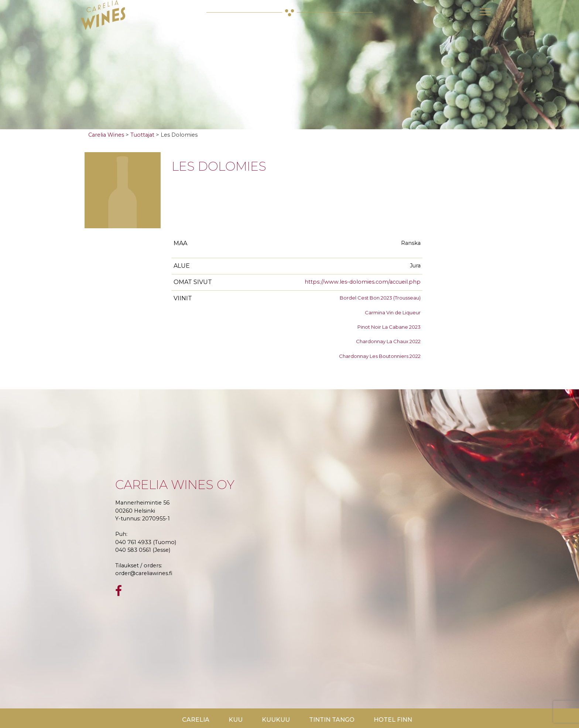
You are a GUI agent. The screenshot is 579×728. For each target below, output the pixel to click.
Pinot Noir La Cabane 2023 (389, 327)
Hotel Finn (393, 720)
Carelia (196, 720)
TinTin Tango (332, 720)
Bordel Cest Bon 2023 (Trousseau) (380, 298)
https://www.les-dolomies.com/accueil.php (363, 282)
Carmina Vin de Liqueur (393, 312)
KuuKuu (276, 720)
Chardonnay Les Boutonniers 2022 (380, 356)
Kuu (236, 720)
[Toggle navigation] (485, 12)
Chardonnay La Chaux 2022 (388, 341)
